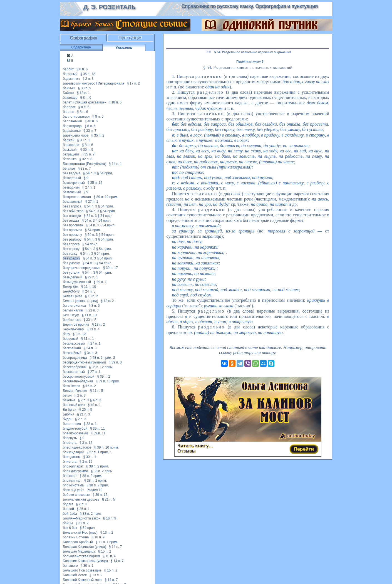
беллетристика (74, 306)
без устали (71, 273)
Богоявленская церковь (81, 499)
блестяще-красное (77, 447)
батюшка (70, 159)
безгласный (72, 192)
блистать (70, 462)
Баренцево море (76, 135)
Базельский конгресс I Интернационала (93, 83)
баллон (69, 112)
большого (70, 566)
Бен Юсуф (71, 315)
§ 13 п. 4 (93, 329)
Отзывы (186, 451)
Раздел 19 (95, 490)
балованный (72, 121)
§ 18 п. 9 (110, 518)
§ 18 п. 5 (115, 102)
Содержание (81, 47)
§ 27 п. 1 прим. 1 (99, 452)
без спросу (71, 249)
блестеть (70, 443)
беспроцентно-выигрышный (84, 362)
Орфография (83, 38)
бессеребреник (75, 367)
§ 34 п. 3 (90, 348)
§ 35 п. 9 (87, 150)
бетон (67, 395)
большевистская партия (81, 556)
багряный (70, 74)
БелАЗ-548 (71, 291)
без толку (70, 254)
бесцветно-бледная (78, 381)
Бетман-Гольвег (75, 391)
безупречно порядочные (82, 268)
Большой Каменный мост (82, 580)
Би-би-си (70, 410)
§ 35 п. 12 (88, 74)
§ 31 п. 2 (82, 523)
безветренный (74, 183)
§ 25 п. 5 (86, 410)
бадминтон (71, 79)
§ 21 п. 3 (84, 414)
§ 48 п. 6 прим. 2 (102, 358)
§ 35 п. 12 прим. (101, 367)
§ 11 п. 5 (97, 391)
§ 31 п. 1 (87, 339)
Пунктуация (131, 38)
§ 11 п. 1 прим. (107, 542)
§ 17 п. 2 (133, 83)
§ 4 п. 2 (96, 400)
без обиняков (73, 211)
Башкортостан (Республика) (85, 164)
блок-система (73, 485)
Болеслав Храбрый (78, 542)
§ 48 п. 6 (91, 121)
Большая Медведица (79, 551)
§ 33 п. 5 (85, 88)
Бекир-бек (71, 287)
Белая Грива (73, 296)
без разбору (72, 239)
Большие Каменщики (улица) (85, 561)
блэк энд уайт (73, 490)
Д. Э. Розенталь (109, 7)
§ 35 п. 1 (83, 509)
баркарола (71, 145)
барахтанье (72, 131)
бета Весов (71, 386)
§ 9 (86, 178)
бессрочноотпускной (79, 377)
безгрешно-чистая (77, 197)
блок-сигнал (72, 481)
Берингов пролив (76, 325)
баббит (68, 69)
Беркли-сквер (73, 329)
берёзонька (72, 320)
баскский (70, 150)
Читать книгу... (195, 446)
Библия (69, 414)
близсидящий (73, 452)
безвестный (72, 178)
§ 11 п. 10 (89, 287)
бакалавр (70, 98)
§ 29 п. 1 (92, 277)
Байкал (68, 93)
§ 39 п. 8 (115, 362)
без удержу (71, 258)
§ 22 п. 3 (92, 310)
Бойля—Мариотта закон (82, 518)
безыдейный (73, 277)
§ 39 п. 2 (104, 377)
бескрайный (72, 353)
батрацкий (71, 154)
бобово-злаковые (76, 495)
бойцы (68, 523)
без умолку (71, 263)
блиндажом (72, 457)
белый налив (73, 310)
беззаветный (73, 202)
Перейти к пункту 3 (250, 61)
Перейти (304, 449)
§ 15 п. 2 (89, 386)
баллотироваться (76, 117)
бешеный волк (74, 405)
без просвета (73, 225)
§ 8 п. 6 (82, 69)
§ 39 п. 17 (111, 268)
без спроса (71, 244)
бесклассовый (74, 343)
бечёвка (69, 400)
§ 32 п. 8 (86, 159)
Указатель (124, 48)
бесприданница (75, 358)
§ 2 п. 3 (88, 79)
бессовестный (74, 372)
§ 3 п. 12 (79, 334)
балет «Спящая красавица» (84, 102)
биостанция (72, 424)
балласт (69, 107)
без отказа (71, 221)
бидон (68, 419)
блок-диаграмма (75, 471)
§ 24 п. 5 (89, 291)
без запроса (72, 206)
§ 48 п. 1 (94, 405)
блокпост (70, 476)
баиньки (69, 88)
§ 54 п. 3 (90, 173)
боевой (68, 509)
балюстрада (72, 126)
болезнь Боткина (76, 537)
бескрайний (72, 348)
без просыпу (72, 235)
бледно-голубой (75, 429)
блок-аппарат (73, 466)
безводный (71, 187)
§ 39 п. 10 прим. (106, 197)
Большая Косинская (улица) (85, 547)
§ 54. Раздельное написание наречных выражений (253, 52)
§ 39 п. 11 (97, 429)
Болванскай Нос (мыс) (80, 533)
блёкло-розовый (75, 433)
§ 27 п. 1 (89, 187)
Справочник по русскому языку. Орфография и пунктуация (249, 6)
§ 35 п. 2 (98, 135)
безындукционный (77, 282)
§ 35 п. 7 (88, 154)
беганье (69, 169)
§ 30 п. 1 (84, 140)
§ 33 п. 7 (90, 131)
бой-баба (70, 514)
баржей (69, 140)
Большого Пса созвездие (82, 570)
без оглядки (72, 216)
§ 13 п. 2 (92, 296)
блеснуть (70, 438)
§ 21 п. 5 (109, 499)
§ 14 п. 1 (116, 164)
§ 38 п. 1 (90, 424)
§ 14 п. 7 (116, 547)
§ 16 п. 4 (109, 556)
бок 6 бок (70, 528)
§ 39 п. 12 (100, 495)
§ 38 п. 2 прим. (97, 466)
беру (66, 334)
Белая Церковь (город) (80, 301)
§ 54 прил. (105, 173)
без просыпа (73, 230)
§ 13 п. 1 (83, 93)
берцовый (70, 339)
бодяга (68, 504)
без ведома (72, 173)
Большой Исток (75, 575)
